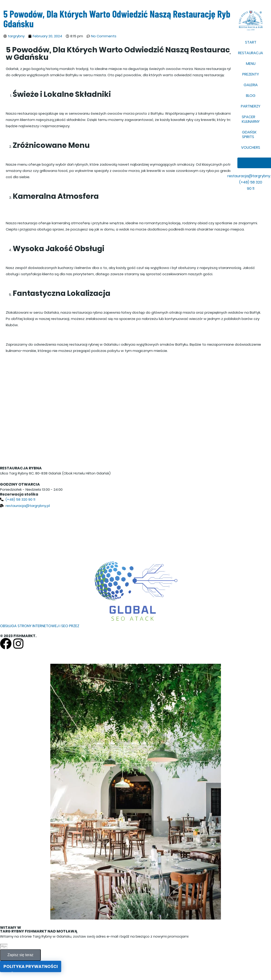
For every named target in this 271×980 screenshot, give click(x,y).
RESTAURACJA (251, 53)
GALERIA (251, 85)
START (251, 42)
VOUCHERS (251, 147)
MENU (251, 64)
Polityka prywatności (31, 966)
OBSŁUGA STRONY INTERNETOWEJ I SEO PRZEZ (40, 626)
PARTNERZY (251, 106)
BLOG (251, 96)
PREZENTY (251, 74)
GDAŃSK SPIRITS (249, 134)
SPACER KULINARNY (251, 119)
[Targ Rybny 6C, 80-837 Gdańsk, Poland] (135, 532)
